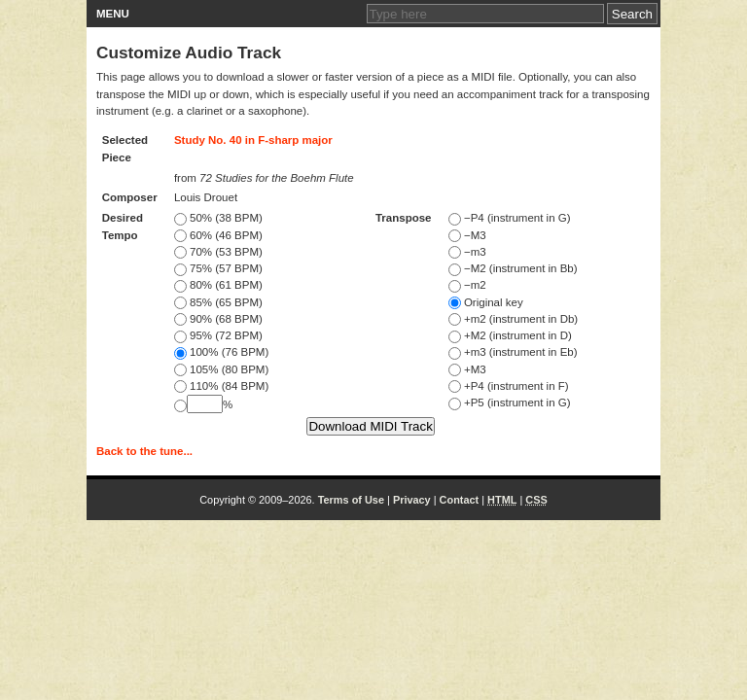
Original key (486, 302)
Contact (460, 500)
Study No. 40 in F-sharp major (253, 140)
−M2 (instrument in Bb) (513, 268)
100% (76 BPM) (221, 352)
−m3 (467, 252)
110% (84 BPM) (221, 386)
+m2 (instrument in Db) (513, 319)
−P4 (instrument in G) (510, 218)
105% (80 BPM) (221, 369)
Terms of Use (351, 500)
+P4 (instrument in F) (509, 386)
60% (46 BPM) (218, 235)
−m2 (467, 285)
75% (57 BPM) (218, 268)
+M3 (467, 369)
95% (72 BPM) (218, 335)
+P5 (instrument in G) (510, 402)
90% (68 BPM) (218, 319)
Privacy (412, 500)
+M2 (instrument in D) (510, 335)
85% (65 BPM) (218, 302)
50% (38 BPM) (218, 218)
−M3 (467, 235)
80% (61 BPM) (218, 285)
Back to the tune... (144, 451)
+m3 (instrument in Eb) (513, 352)
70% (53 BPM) (218, 252)
